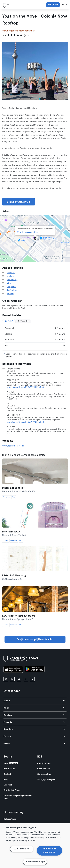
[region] (35, 846)
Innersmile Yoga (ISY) (14, 488)
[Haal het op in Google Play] (35, 670)
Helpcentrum (10, 819)
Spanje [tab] (34, 743)
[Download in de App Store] (13, 670)
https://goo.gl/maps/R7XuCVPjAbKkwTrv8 (25, 387)
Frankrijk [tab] (34, 722)
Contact (7, 774)
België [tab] (34, 708)
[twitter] (19, 679)
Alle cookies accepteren (49, 851)
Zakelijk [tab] (23, 321)
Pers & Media (9, 769)
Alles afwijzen (22, 849)
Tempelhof (11, 287)
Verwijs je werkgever (47, 780)
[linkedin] (12, 679)
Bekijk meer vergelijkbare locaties (35, 639)
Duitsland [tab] (34, 715)
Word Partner (43, 769)
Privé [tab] (9, 321)
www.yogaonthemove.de (13, 446)
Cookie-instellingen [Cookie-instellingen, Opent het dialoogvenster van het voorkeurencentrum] (35, 862)
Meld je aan (53, 5)
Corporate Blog (44, 774)
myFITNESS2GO (11, 532)
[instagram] (6, 679)
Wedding (11, 294)
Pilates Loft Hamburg (14, 576)
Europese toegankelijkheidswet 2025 (18, 797)
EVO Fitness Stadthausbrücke (19, 616)
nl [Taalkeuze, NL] (64, 4)
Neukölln (11, 273)
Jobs (6, 763)
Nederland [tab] (34, 729)
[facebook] (26, 679)
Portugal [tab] (34, 736)
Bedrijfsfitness (44, 763)
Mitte (9, 283)
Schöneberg (12, 280)
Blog (6, 780)
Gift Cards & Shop (11, 790)
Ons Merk (8, 785)
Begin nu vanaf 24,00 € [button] (19, 202)
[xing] (32, 679)
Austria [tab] (34, 701)
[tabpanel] (35, 337)
